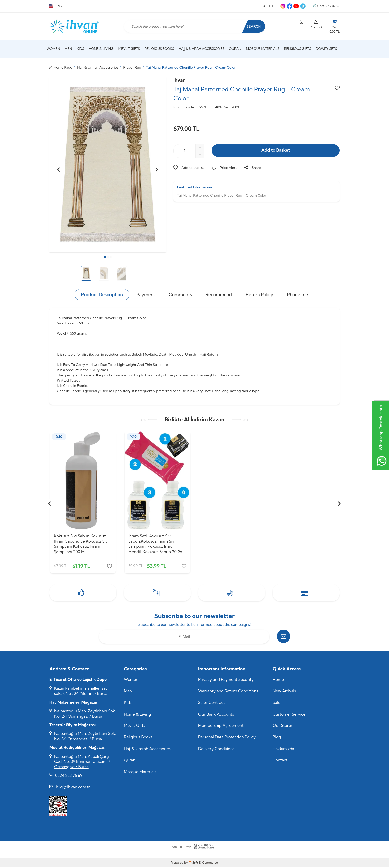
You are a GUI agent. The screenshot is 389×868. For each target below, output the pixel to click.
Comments (180, 295)
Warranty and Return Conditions (228, 692)
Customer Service (289, 715)
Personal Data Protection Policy (227, 738)
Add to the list (189, 168)
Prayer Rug (132, 67)
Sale (276, 703)
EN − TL (61, 6)
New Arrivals (284, 692)
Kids (80, 49)
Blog (277, 738)
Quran (235, 49)
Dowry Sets (326, 49)
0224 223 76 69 (326, 6)
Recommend (219, 295)
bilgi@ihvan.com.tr (73, 788)
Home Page (61, 67)
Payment (146, 295)
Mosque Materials (263, 49)
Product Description (102, 295)
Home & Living (101, 49)
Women (53, 49)
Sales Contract (211, 703)
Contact (280, 761)
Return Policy (259, 295)
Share (252, 168)
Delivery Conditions (216, 749)
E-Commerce (208, 863)
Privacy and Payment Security (226, 680)
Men (68, 49)
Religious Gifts (298, 49)
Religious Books (159, 49)
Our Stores (283, 726)
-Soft (194, 863)
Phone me (298, 295)
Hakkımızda (283, 749)
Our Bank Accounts (216, 715)
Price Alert (224, 168)
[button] (105, 257)
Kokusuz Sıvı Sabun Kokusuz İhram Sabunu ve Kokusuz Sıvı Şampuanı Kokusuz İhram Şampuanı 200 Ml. (81, 544)
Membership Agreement (221, 726)
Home (278, 680)
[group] (108, 165)
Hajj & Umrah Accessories (202, 49)
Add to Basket (276, 151)
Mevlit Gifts (129, 49)
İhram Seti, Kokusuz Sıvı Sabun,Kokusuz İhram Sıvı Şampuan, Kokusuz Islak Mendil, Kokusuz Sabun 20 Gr (155, 544)
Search (253, 26)
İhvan (179, 80)
